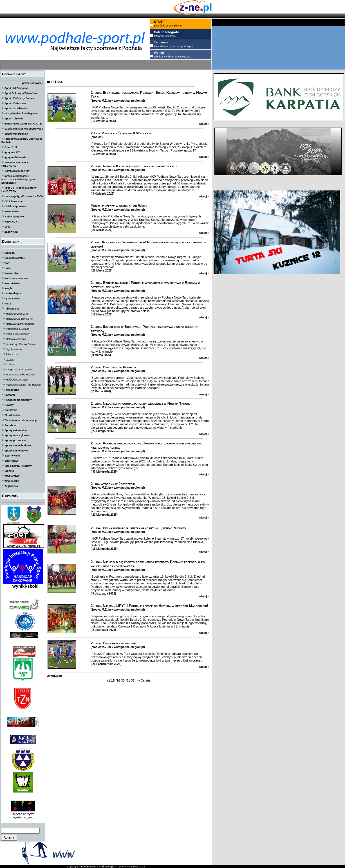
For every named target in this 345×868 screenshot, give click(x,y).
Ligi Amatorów (14, 349)
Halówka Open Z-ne (17, 314)
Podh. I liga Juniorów (18, 334)
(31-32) (130, 680)
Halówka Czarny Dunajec (20, 324)
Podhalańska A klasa (18, 329)
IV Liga (10, 364)
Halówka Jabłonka (16, 339)
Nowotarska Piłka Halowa (20, 375)
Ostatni (146, 680)
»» (138, 680)
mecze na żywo (23, 814)
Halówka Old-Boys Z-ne (19, 319)
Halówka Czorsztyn (17, 380)
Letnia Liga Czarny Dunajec (22, 344)
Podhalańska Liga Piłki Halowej (23, 385)
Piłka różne (12, 354)
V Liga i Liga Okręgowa (19, 370)
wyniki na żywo (23, 817)
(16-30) (121, 680)
